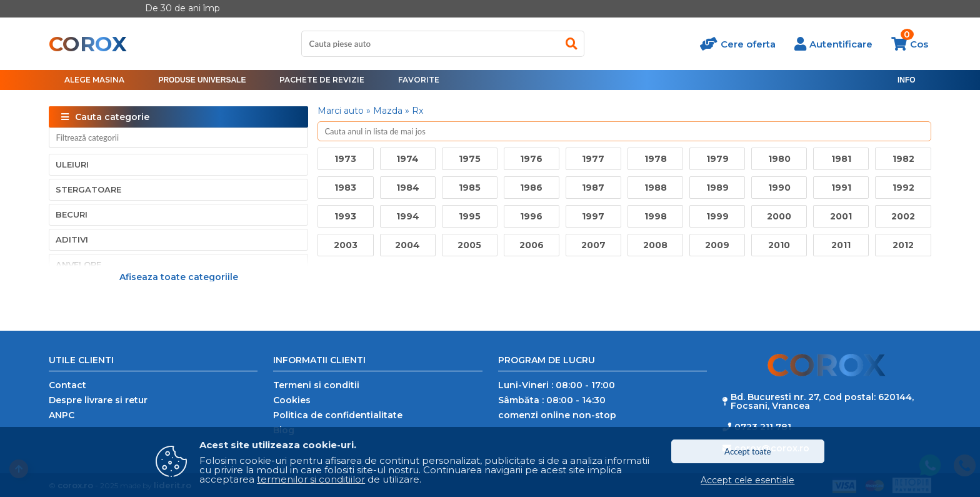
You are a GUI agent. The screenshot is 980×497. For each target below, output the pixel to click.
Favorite (419, 80)
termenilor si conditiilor (311, 479)
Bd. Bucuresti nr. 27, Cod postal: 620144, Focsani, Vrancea (822, 401)
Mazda (388, 111)
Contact (67, 385)
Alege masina (94, 80)
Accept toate (748, 451)
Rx (417, 111)
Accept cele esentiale (747, 480)
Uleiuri (72, 164)
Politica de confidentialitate (338, 415)
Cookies (292, 400)
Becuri (72, 214)
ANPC (62, 415)
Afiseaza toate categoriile (179, 276)
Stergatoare (88, 189)
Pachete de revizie (322, 80)
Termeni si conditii (316, 385)
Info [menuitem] (907, 80)
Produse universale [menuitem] (202, 80)
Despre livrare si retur (98, 400)
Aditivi (72, 239)
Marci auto (341, 111)
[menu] (202, 80)
